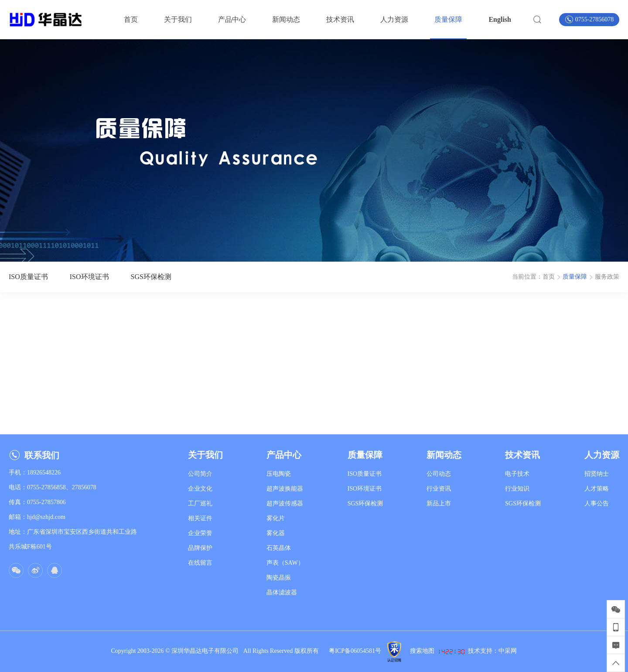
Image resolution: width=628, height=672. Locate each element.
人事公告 (597, 503)
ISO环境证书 (365, 489)
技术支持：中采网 (492, 651)
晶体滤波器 (282, 592)
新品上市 (439, 503)
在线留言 (200, 563)
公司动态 (439, 474)
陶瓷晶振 (279, 578)
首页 (549, 277)
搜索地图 (422, 651)
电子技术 (517, 474)
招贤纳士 (597, 474)
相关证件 (200, 518)
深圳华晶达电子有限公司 (207, 651)
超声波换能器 (285, 489)
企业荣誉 (200, 533)
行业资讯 (439, 489)
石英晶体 (279, 548)
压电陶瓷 (279, 474)
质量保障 (575, 277)
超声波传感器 (285, 503)
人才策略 (597, 489)
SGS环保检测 (365, 503)
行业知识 (517, 489)
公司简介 (200, 474)
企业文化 (200, 489)
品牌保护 (200, 548)
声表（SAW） (285, 563)
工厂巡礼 (200, 503)
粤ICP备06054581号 (355, 651)
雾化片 (276, 518)
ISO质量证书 (365, 474)
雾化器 (276, 533)
